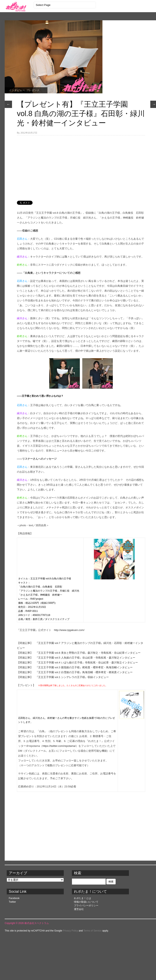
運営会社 (79, 909)
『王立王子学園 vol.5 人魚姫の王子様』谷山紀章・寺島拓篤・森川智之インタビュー (85, 658)
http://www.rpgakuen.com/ (69, 630)
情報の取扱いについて (86, 902)
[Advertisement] (66, 166)
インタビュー (17, 90)
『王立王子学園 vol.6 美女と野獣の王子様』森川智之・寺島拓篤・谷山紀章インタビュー (88, 653)
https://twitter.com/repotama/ (59, 746)
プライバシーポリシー (86, 906)
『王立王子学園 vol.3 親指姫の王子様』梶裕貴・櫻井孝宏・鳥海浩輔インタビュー (84, 667)
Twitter (12, 902)
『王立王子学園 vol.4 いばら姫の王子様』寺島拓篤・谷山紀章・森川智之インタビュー (87, 662)
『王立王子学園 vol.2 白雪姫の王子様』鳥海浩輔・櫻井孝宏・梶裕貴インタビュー (84, 672)
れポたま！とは (82, 898)
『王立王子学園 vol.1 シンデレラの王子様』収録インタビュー (72, 677)
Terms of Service (93, 931)
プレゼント (33, 90)
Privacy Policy (70, 931)
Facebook (14, 898)
